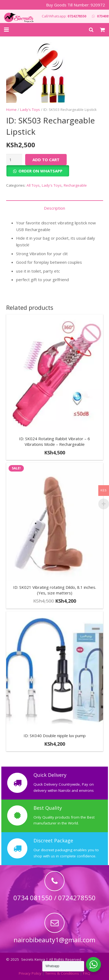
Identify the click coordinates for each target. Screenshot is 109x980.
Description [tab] (54, 208)
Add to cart (46, 160)
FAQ (87, 973)
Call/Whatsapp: (64, 16)
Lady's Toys (30, 110)
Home (11, 110)
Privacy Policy (30, 973)
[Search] (91, 30)
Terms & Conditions (62, 973)
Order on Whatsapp (40, 171)
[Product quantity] (14, 160)
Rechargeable (75, 185)
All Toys (33, 185)
